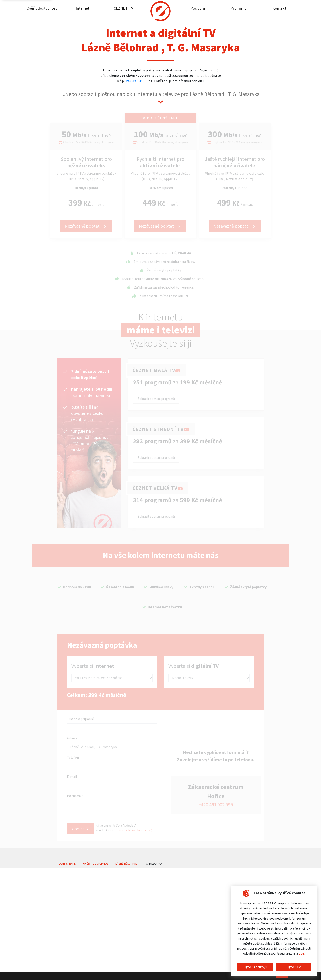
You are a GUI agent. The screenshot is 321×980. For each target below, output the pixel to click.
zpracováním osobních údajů (135, 830)
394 (128, 81)
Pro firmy (238, 8)
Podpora (198, 8)
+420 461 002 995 (216, 804)
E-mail (72, 777)
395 (135, 81)
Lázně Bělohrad (127, 862)
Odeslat (80, 827)
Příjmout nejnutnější (255, 967)
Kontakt (279, 8)
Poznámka (75, 796)
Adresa (72, 738)
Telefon (73, 757)
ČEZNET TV (123, 8)
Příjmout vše (293, 967)
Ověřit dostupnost (42, 8)
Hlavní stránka (67, 862)
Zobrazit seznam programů (156, 399)
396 (142, 81)
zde (302, 953)
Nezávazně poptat (86, 226)
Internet (83, 8)
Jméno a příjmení (80, 719)
